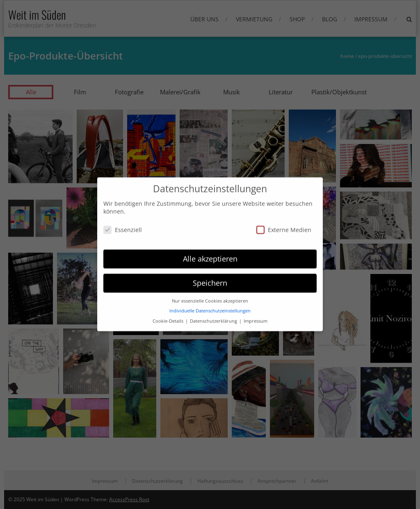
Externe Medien (284, 212)
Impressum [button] (256, 304)
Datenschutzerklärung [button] (214, 304)
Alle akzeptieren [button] (210, 241)
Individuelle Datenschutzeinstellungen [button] (210, 293)
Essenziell (123, 212)
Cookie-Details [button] (169, 304)
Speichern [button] (210, 265)
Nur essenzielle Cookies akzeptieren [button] (210, 283)
